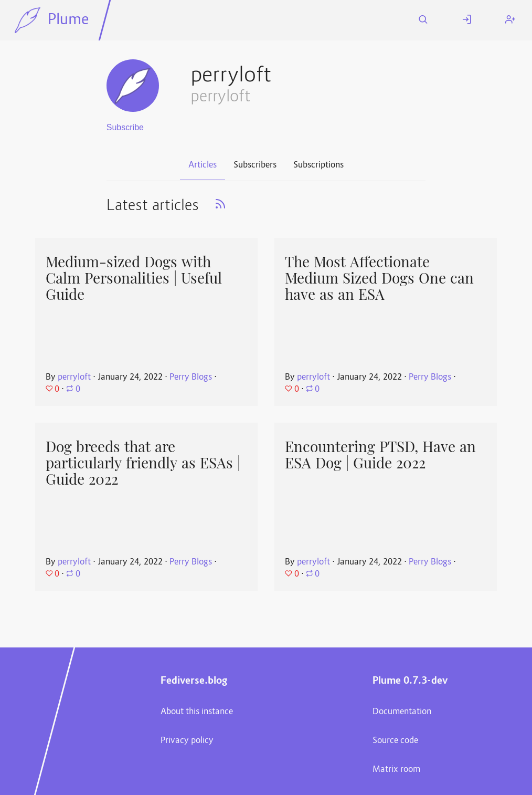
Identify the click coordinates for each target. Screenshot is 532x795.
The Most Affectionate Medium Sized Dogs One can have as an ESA (379, 278)
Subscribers (255, 165)
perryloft (74, 378)
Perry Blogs (191, 378)
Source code (395, 741)
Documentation (402, 712)
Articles (203, 165)
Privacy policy (187, 741)
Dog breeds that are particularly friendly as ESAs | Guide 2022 (143, 463)
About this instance (197, 712)
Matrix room (396, 770)
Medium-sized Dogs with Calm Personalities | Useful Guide (134, 278)
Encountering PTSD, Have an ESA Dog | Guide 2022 (380, 455)
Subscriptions (318, 165)
